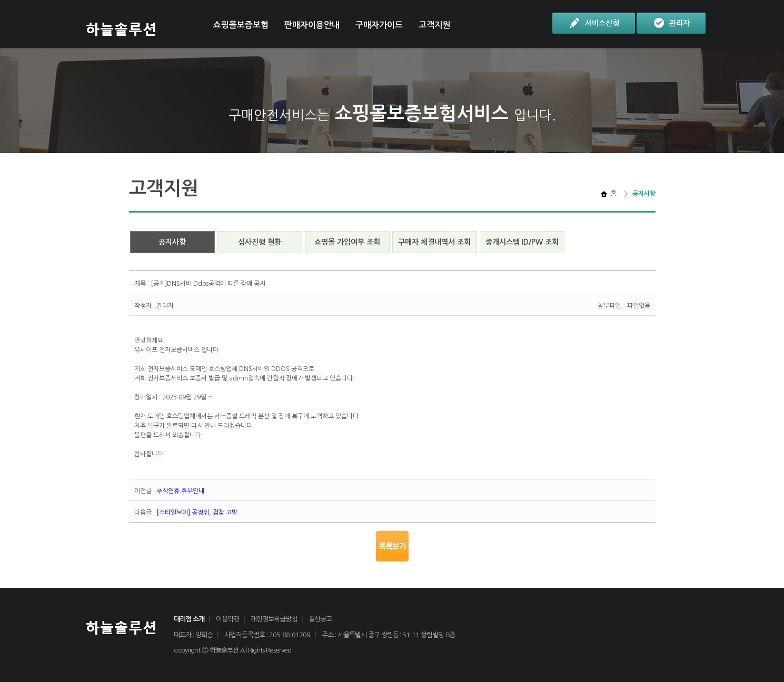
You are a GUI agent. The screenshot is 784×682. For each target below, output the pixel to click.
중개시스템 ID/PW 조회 (522, 242)
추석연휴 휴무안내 (180, 491)
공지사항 (172, 242)
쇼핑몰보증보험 (241, 25)
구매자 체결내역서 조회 (434, 242)
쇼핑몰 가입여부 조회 (347, 242)
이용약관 (227, 619)
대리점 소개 (189, 619)
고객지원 (434, 25)
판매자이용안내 (312, 25)
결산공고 (320, 619)
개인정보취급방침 (274, 619)
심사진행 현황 (260, 242)
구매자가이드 (379, 25)
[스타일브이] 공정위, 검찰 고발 (197, 513)
